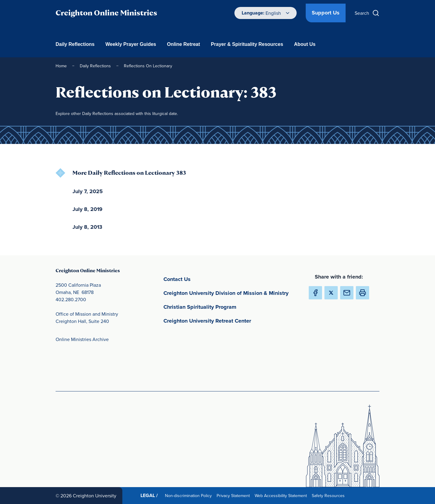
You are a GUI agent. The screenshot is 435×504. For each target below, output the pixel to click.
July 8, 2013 (87, 227)
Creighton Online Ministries (106, 13)
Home (61, 66)
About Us (305, 44)
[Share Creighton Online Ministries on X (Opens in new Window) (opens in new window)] (331, 293)
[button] (362, 293)
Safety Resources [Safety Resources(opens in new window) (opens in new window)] (329, 495)
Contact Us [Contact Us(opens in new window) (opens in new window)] (205, 279)
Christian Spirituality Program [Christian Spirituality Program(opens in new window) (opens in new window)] (228, 306)
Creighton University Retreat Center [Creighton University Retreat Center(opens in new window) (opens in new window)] (231, 320)
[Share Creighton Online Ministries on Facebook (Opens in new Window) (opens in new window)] (315, 293)
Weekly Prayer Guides (131, 44)
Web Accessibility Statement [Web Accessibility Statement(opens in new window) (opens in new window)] (282, 495)
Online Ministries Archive (82, 339)
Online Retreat (184, 44)
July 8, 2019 (87, 209)
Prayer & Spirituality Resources (247, 44)
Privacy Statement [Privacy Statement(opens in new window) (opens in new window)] (234, 495)
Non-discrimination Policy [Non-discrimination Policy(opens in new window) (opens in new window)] (190, 495)
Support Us (326, 13)
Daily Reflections (75, 44)
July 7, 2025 (88, 191)
